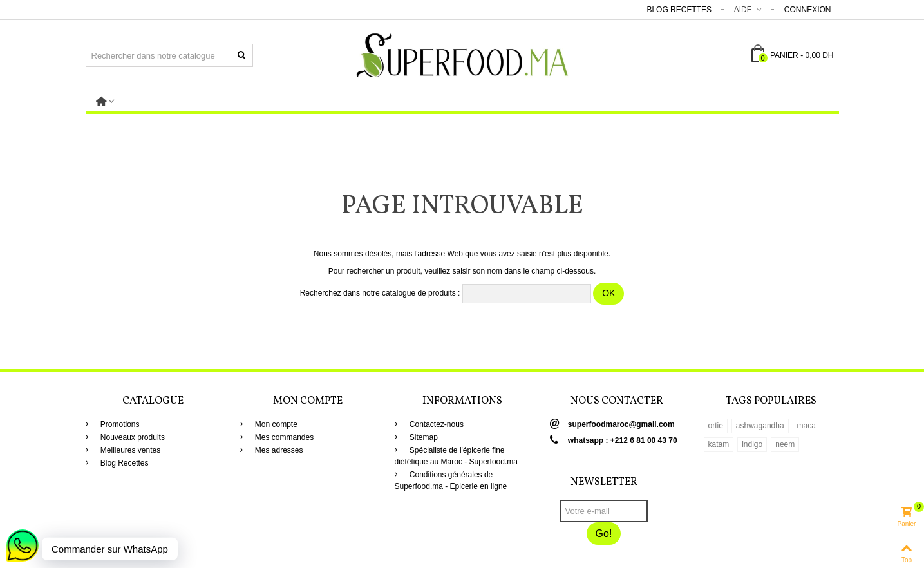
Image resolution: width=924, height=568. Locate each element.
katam (719, 444)
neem (785, 444)
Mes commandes (284, 437)
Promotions (119, 424)
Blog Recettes (679, 10)
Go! (604, 534)
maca (806, 426)
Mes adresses (278, 450)
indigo (752, 444)
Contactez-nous (436, 424)
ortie (716, 426)
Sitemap (423, 437)
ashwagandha (760, 426)
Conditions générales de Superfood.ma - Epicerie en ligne (451, 480)
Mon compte (275, 424)
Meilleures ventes (130, 450)
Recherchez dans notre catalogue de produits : (380, 293)
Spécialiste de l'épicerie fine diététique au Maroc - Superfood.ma (456, 456)
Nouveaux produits (132, 437)
